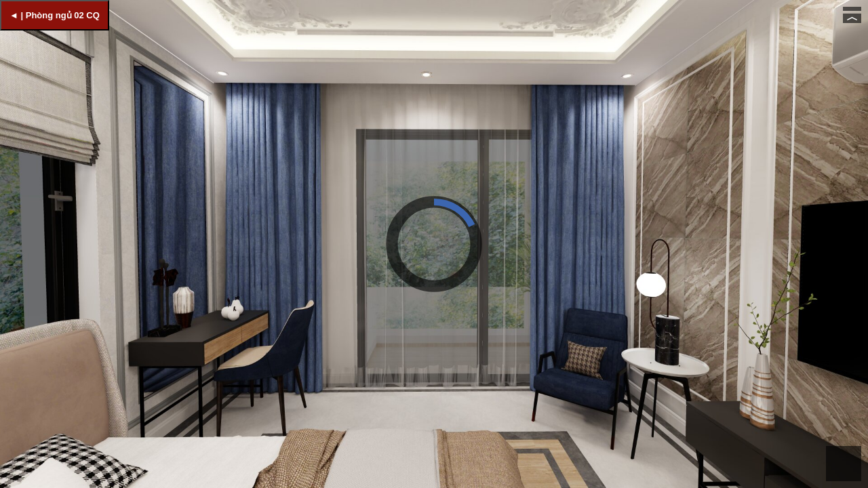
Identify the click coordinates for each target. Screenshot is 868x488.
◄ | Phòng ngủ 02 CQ (55, 15)
